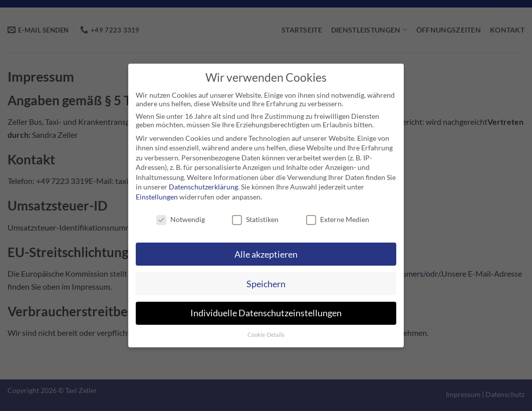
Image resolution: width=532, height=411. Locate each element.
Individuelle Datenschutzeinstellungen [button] (266, 313)
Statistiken (255, 219)
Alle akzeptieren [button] (266, 254)
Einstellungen (157, 197)
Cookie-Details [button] (266, 335)
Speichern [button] (266, 284)
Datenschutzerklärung (203, 187)
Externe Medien (338, 219)
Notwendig (181, 219)
